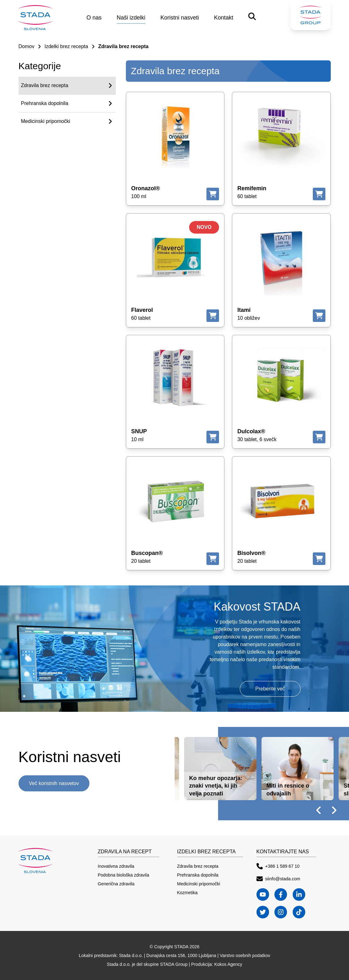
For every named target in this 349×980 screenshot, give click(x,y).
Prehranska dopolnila (198, 875)
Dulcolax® (251, 431)
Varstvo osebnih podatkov (245, 955)
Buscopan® (147, 553)
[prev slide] (319, 810)
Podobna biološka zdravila (124, 875)
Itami (244, 310)
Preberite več (270, 689)
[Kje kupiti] (213, 194)
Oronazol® (146, 188)
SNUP (139, 431)
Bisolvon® (251, 553)
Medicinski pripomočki (199, 884)
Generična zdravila (116, 884)
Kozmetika (187, 893)
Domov (27, 46)
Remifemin (252, 188)
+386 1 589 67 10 (278, 866)
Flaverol (142, 310)
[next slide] (334, 810)
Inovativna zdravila (116, 866)
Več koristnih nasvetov (54, 783)
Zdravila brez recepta (198, 866)
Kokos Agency (228, 964)
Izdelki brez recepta (66, 46)
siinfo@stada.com (278, 879)
